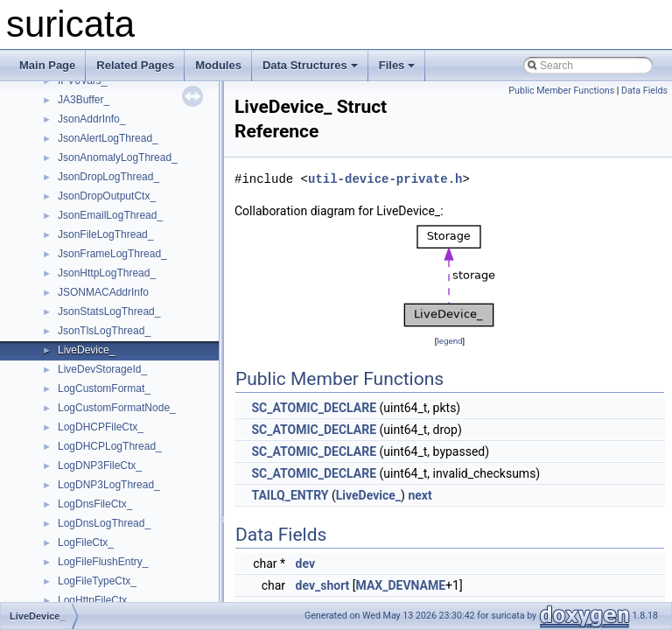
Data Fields (644, 91)
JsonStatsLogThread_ (109, 311)
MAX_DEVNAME (401, 585)
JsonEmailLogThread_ (110, 215)
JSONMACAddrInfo (103, 292)
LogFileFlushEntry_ (103, 562)
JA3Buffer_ (84, 100)
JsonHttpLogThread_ (107, 273)
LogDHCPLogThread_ (110, 446)
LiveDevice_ (86, 350)
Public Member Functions (561, 91)
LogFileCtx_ (86, 542)
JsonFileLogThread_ (105, 234)
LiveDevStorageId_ (102, 369)
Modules (218, 65)
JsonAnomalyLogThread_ (118, 157)
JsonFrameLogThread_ (112, 254)
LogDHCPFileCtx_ (101, 427)
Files (397, 65)
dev (305, 563)
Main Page (47, 65)
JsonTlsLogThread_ (104, 331)
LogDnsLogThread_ (104, 523)
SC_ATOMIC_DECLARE (314, 408)
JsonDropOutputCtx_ (107, 196)
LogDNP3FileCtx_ (100, 465)
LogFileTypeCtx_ (97, 581)
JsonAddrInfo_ (91, 119)
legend (449, 341)
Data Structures (310, 65)
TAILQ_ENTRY (290, 495)
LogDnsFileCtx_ (95, 504)
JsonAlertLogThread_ (108, 138)
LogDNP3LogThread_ (109, 485)
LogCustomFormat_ (104, 388)
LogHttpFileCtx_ (95, 600)
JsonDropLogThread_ (108, 177)
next (420, 495)
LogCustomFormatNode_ (117, 408)
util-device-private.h (385, 179)
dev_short (323, 585)
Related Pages (135, 65)
